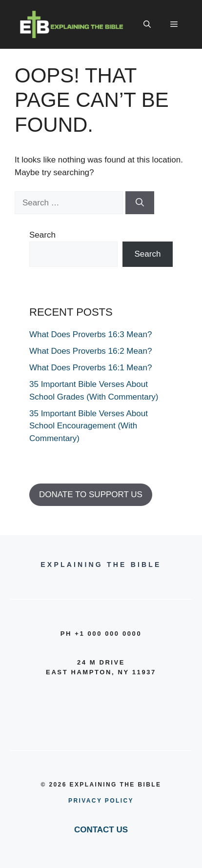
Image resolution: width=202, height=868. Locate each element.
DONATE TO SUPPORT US (91, 495)
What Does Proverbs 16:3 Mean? (91, 334)
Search (42, 235)
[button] (147, 24)
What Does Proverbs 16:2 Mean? (91, 351)
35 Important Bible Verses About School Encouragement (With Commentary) (89, 426)
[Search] (140, 203)
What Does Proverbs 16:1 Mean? (91, 368)
